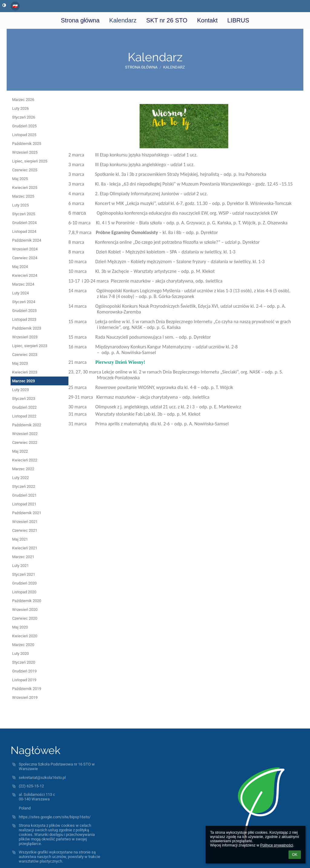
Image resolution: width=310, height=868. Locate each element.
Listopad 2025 (24, 135)
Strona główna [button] (80, 20)
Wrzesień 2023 (25, 337)
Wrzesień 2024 (25, 249)
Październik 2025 (27, 144)
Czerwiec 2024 (25, 258)
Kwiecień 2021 (25, 548)
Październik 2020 (27, 601)
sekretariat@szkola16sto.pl (42, 778)
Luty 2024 (20, 293)
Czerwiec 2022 (25, 442)
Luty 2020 (20, 654)
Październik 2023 (27, 328)
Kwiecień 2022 (25, 460)
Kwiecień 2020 (25, 636)
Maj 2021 (20, 539)
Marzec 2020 (23, 645)
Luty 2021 (20, 566)
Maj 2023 (20, 363)
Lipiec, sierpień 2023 (30, 346)
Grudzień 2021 (24, 495)
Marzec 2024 (23, 284)
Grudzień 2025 (24, 126)
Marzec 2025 (23, 196)
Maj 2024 (20, 267)
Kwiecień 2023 (25, 372)
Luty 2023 (20, 390)
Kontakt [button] (207, 20)
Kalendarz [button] (123, 20)
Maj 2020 (20, 627)
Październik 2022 (27, 425)
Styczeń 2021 (24, 574)
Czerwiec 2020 (25, 618)
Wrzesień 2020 (25, 610)
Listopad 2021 (24, 504)
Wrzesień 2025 (25, 152)
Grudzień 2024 (24, 223)
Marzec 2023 (23, 381)
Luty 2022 (20, 478)
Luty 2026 (20, 108)
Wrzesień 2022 (25, 434)
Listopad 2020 (24, 592)
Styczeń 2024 (24, 302)
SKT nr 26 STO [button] (167, 20)
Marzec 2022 (23, 469)
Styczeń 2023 (24, 399)
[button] (15, 6)
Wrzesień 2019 (25, 697)
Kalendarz (174, 67)
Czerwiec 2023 (25, 355)
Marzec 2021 (23, 557)
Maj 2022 (20, 451)
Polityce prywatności (277, 845)
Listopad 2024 (24, 231)
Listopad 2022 (24, 416)
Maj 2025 (20, 179)
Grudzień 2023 (24, 311)
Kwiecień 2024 (25, 275)
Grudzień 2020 (24, 583)
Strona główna (141, 67)
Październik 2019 (27, 689)
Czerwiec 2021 (25, 530)
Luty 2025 (20, 205)
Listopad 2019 (24, 680)
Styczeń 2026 (24, 117)
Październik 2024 (27, 240)
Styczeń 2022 (24, 486)
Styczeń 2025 (24, 214)
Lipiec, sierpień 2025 (30, 161)
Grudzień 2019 (24, 671)
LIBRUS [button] (238, 20)
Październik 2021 (27, 513)
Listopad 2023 (24, 319)
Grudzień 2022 (24, 407)
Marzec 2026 (23, 100)
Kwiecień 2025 (25, 188)
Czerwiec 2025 (25, 170)
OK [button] (295, 855)
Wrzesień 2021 (25, 522)
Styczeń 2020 (24, 662)
